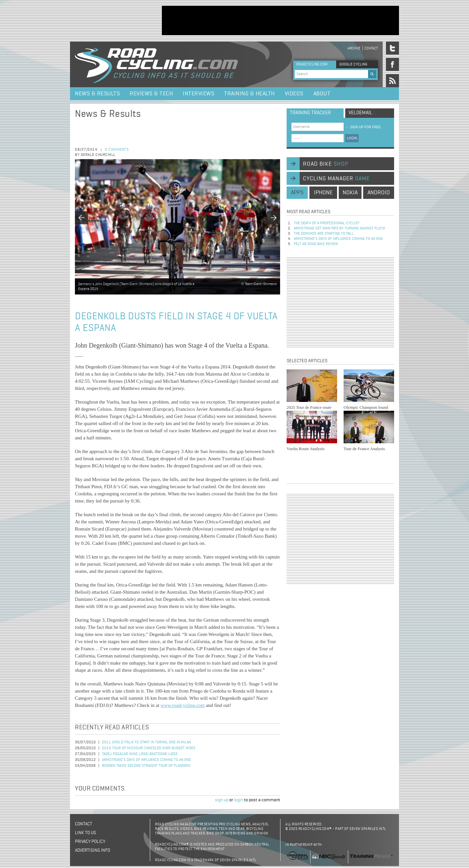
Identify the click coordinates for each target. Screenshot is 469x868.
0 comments (117, 150)
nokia (350, 193)
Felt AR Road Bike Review (316, 244)
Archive (354, 48)
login (239, 800)
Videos (294, 94)
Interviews (199, 94)
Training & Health (249, 94)
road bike (326, 164)
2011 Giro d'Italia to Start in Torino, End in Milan (146, 742)
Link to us (85, 833)
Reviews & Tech (151, 94)
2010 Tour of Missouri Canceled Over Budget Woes (149, 748)
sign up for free (363, 127)
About (322, 94)
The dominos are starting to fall (324, 234)
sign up (222, 800)
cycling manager (336, 179)
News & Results (97, 94)
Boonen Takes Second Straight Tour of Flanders (146, 766)
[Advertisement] (280, 21)
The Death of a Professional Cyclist (327, 223)
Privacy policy (90, 842)
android (379, 193)
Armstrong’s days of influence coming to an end (146, 760)
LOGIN (352, 138)
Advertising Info (92, 850)
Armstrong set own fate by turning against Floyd (339, 228)
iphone (323, 193)
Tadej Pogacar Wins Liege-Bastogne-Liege (140, 754)
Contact (371, 48)
